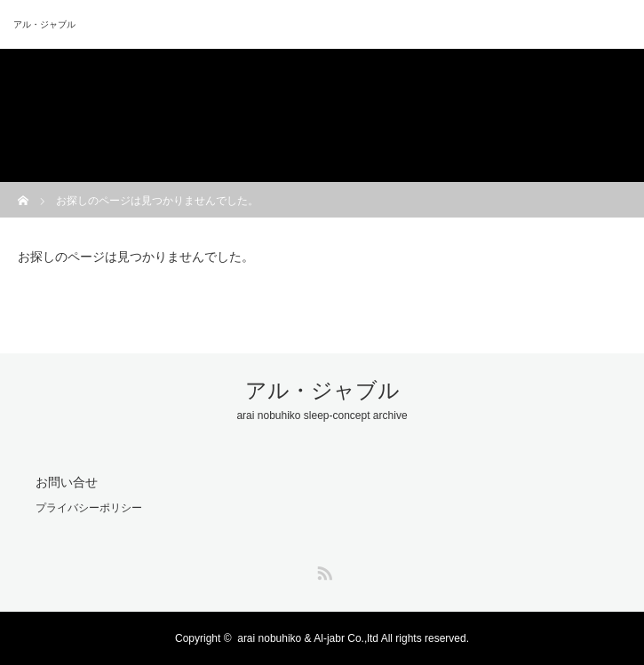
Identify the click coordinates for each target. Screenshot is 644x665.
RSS (322, 570)
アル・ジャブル (44, 24)
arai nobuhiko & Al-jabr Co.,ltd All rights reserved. (353, 638)
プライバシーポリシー (89, 508)
